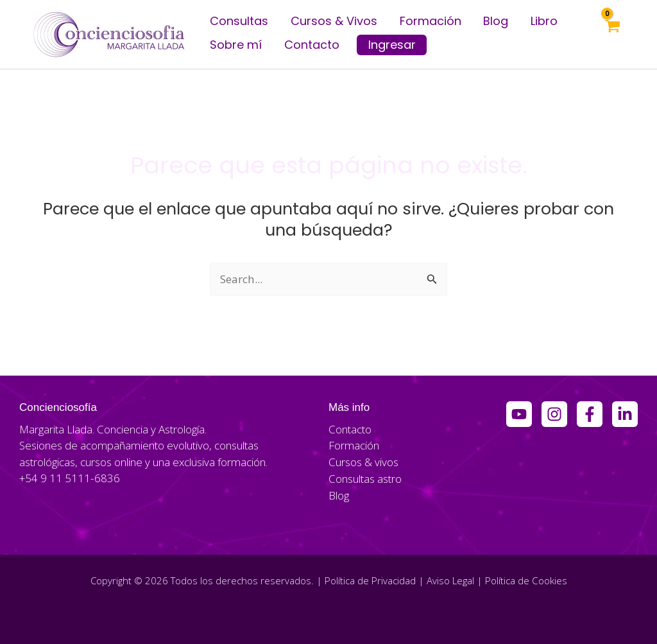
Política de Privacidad (370, 580)
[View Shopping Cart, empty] (612, 35)
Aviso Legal (450, 580)
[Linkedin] (625, 414)
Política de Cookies (526, 580)
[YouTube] (519, 414)
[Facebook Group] (590, 414)
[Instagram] (554, 414)
